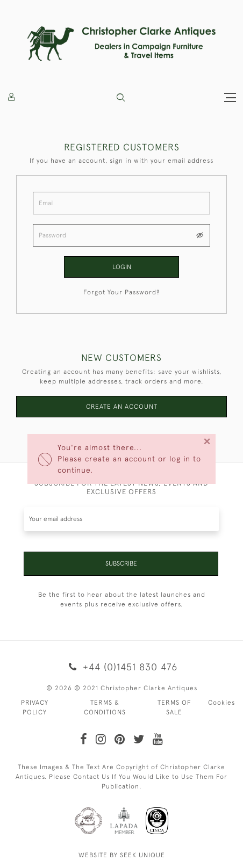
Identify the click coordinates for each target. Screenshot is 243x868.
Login (122, 267)
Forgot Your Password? (121, 292)
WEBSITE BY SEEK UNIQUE (122, 855)
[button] (121, 97)
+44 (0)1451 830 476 (121, 667)
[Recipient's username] (121, 519)
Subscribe (121, 563)
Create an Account (122, 407)
